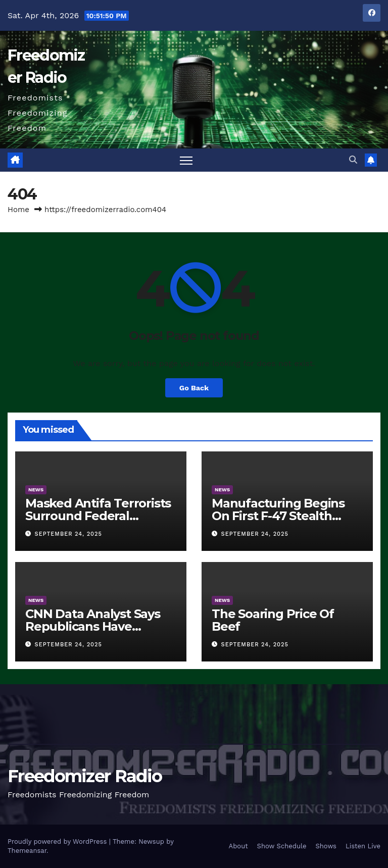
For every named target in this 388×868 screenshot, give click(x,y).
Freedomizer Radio (85, 776)
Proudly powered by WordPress (58, 841)
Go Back (194, 388)
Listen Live (363, 846)
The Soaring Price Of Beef (273, 620)
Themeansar (27, 851)
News (36, 490)
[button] (353, 160)
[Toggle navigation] (186, 160)
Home (18, 210)
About (238, 846)
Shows (326, 846)
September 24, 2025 (68, 534)
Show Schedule (282, 846)
